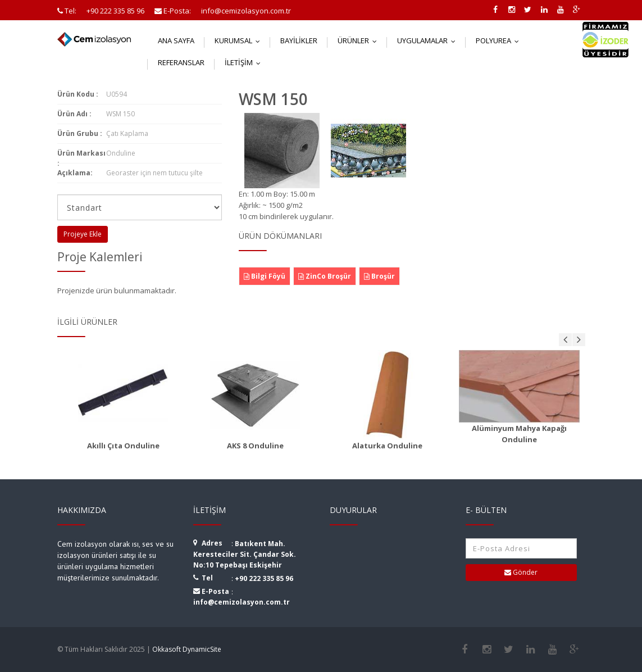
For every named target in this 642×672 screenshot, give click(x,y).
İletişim (245, 62)
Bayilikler (299, 40)
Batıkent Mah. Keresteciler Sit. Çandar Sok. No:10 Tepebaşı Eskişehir (245, 554)
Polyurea (500, 40)
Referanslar (181, 62)
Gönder (521, 572)
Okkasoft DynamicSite (187, 649)
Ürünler (360, 40)
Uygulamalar (429, 40)
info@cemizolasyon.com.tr (242, 602)
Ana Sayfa (176, 40)
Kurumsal (240, 40)
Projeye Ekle (83, 234)
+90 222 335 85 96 (264, 578)
